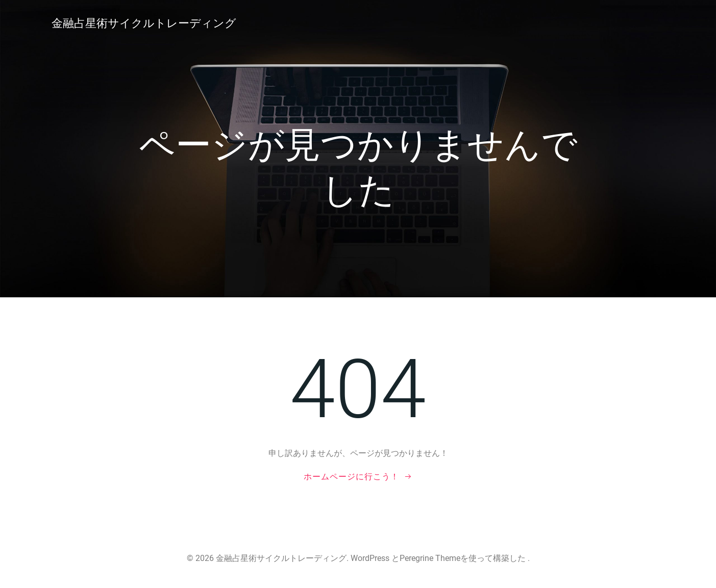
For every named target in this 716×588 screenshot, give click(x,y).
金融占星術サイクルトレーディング (144, 23)
